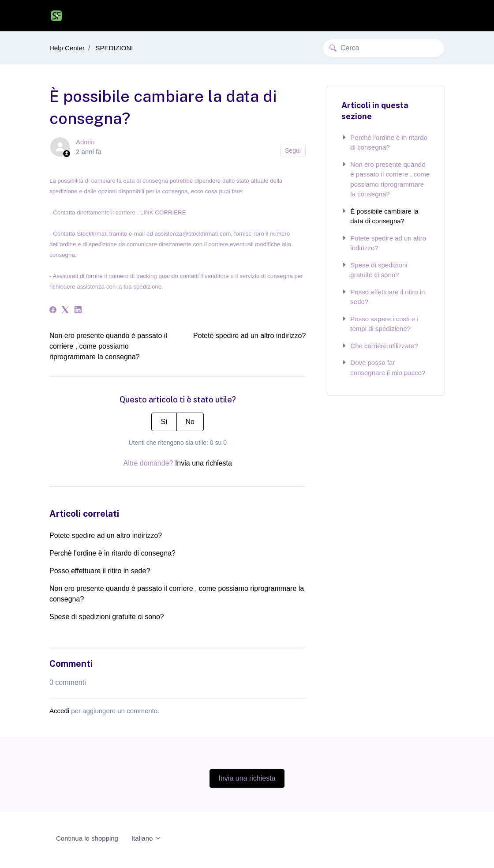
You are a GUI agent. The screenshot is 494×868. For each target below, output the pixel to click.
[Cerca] (384, 48)
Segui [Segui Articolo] (293, 150)
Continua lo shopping (87, 838)
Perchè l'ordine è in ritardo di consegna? (112, 553)
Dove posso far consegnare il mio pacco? (383, 368)
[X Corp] (65, 311)
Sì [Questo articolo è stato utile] (164, 422)
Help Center (67, 48)
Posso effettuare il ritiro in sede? (100, 571)
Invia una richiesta (204, 463)
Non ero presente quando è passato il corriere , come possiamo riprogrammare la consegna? (108, 346)
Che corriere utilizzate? (380, 346)
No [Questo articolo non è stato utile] (190, 422)
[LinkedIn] (78, 311)
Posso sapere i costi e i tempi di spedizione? (380, 324)
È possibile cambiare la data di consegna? (380, 216)
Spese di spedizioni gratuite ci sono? (107, 617)
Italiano (146, 838)
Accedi (59, 711)
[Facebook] (53, 311)
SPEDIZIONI (114, 48)
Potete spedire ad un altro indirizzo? (249, 336)
